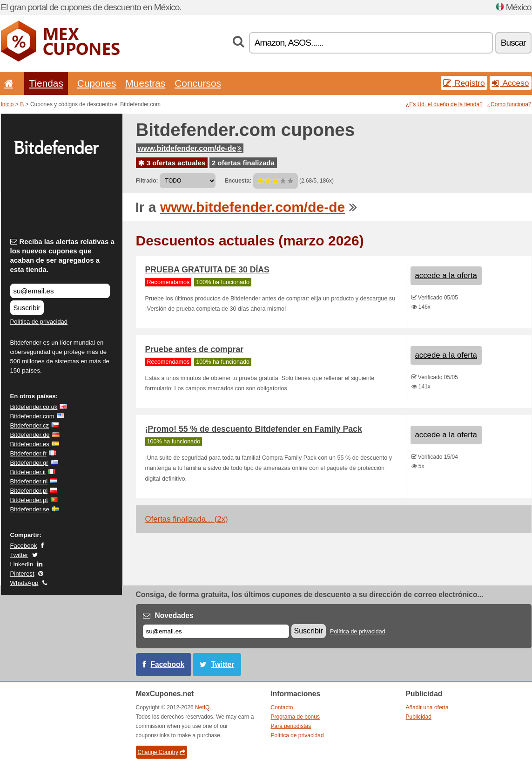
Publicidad (419, 717)
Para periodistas (291, 726)
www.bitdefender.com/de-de (190, 148)
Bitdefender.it (28, 472)
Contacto (282, 707)
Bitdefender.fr (28, 453)
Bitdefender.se (30, 509)
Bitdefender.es (30, 444)
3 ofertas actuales (172, 163)
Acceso (511, 83)
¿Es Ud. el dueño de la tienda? (444, 104)
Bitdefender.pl (29, 491)
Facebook (24, 546)
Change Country (162, 752)
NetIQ (202, 707)
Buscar (513, 43)
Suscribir (27, 308)
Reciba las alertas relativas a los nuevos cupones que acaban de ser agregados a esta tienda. (62, 255)
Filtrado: (147, 181)
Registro (464, 83)
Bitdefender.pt (29, 500)
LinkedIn (22, 564)
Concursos (198, 83)
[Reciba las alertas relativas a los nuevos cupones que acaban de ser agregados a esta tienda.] (60, 291)
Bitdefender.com (32, 416)
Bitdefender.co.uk (34, 407)
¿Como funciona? (509, 104)
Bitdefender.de (30, 435)
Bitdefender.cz (30, 425)
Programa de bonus (295, 717)
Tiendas (46, 83)
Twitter (19, 555)
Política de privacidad (39, 322)
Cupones (97, 83)
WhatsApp (24, 583)
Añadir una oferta (427, 707)
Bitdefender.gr (29, 463)
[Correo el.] (216, 631)
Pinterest (22, 574)
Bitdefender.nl (29, 481)
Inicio (7, 104)
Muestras (145, 83)
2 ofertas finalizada (243, 163)
